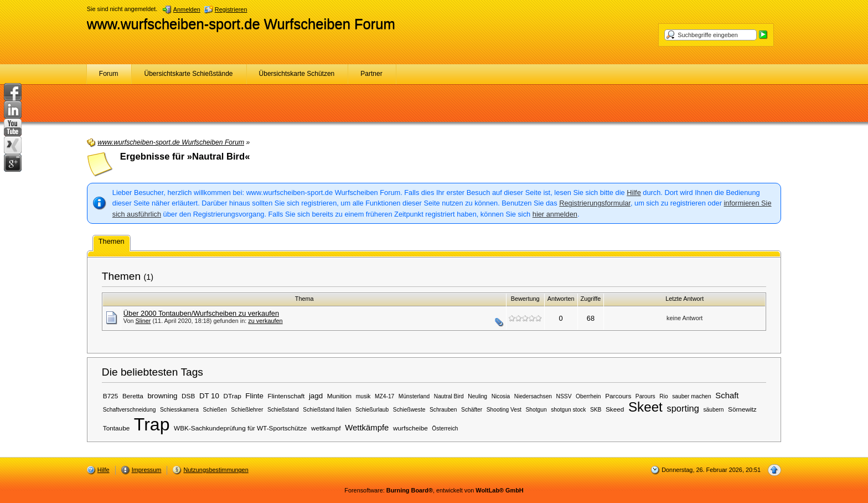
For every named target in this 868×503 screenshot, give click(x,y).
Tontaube (116, 428)
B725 (111, 396)
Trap (152, 424)
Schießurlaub (372, 410)
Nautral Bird (449, 396)
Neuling (477, 396)
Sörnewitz (742, 409)
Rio (663, 396)
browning (162, 396)
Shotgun (536, 410)
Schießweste (409, 410)
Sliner (143, 321)
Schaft (727, 396)
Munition (340, 396)
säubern (713, 410)
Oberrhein (588, 396)
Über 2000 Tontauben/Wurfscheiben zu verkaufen (201, 313)
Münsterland (414, 396)
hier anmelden (555, 214)
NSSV (564, 396)
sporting (683, 408)
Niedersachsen (533, 396)
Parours (645, 396)
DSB (188, 396)
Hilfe (634, 193)
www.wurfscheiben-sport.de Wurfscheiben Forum (241, 24)
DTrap (232, 396)
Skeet (645, 407)
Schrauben (443, 410)
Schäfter (472, 410)
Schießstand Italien (327, 410)
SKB (596, 410)
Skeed (615, 409)
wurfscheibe (410, 428)
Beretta (133, 396)
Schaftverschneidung (130, 410)
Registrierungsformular (595, 203)
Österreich (445, 428)
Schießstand (283, 410)
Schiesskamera (179, 410)
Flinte (254, 396)
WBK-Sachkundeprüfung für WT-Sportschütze (240, 428)
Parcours (618, 396)
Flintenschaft (286, 396)
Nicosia (501, 396)
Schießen (215, 410)
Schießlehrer (247, 410)
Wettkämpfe (367, 428)
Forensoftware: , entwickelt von (434, 490)
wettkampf (326, 428)
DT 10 (209, 396)
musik (363, 396)
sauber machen (692, 396)
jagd (316, 396)
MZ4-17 (384, 396)
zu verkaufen (265, 321)
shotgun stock (568, 410)
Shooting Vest (504, 410)
